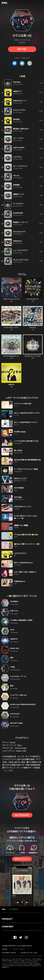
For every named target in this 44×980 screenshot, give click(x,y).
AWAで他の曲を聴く (22, 815)
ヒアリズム (33, 328)
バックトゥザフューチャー (11, 328)
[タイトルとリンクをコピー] (30, 63)
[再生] (8, 83)
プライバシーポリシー (19, 949)
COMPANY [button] (8, 927)
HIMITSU (11, 385)
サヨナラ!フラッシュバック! (11, 299)
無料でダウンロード (22, 859)
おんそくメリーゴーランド (33, 356)
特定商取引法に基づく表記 (29, 953)
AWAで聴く (22, 49)
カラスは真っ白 (13, 909)
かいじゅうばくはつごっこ (11, 356)
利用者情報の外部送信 (9, 953)
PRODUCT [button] (7, 919)
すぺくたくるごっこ (33, 299)
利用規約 (5, 949)
